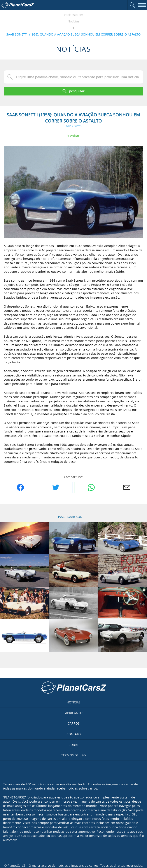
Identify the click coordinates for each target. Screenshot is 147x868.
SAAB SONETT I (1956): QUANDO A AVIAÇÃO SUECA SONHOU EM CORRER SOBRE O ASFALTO (73, 34)
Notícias (73, 21)
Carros (74, 723)
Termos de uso (73, 755)
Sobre (74, 745)
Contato (74, 734)
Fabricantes (74, 713)
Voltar (75, 136)
